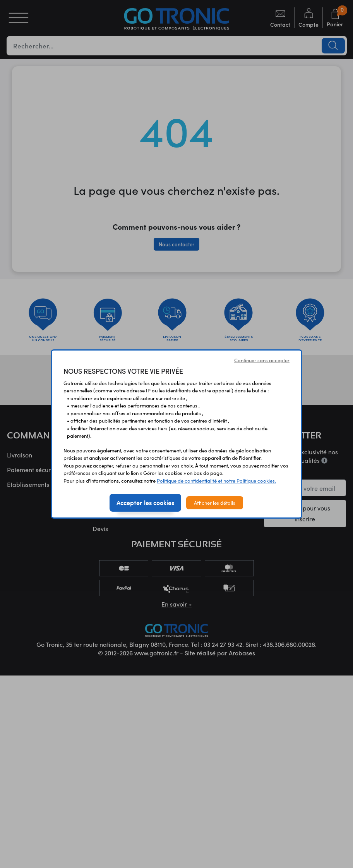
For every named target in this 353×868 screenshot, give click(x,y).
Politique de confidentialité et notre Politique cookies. (216, 480)
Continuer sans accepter (262, 360)
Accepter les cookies (145, 502)
